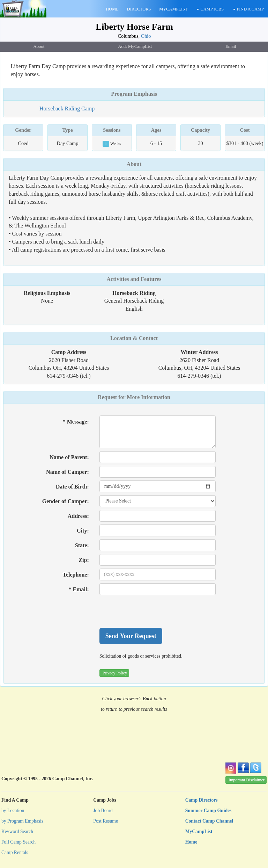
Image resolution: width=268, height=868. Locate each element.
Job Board (103, 811)
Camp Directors (202, 800)
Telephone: (76, 575)
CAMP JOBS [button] (210, 9)
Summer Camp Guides (209, 811)
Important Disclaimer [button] (247, 780)
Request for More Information (134, 397)
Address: (78, 516)
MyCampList (199, 831)
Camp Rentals (15, 852)
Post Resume (106, 821)
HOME (112, 9)
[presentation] (152, 612)
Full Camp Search (18, 842)
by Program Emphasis (22, 821)
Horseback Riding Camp (67, 108)
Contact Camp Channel (209, 821)
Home (191, 842)
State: (82, 545)
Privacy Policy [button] (115, 673)
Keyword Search (17, 831)
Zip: (84, 560)
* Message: (76, 422)
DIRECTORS (139, 9)
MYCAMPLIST (173, 9)
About (134, 164)
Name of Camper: (68, 472)
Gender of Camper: (66, 501)
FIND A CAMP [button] (248, 9)
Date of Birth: (72, 487)
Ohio (146, 36)
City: (83, 531)
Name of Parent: (69, 457)
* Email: (79, 589)
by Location (13, 811)
